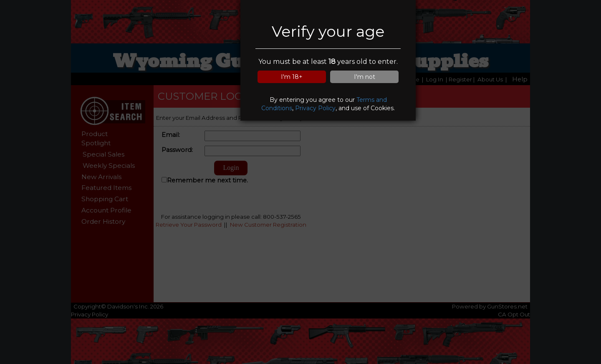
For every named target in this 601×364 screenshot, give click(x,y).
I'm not (365, 77)
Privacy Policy (315, 108)
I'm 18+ (292, 77)
